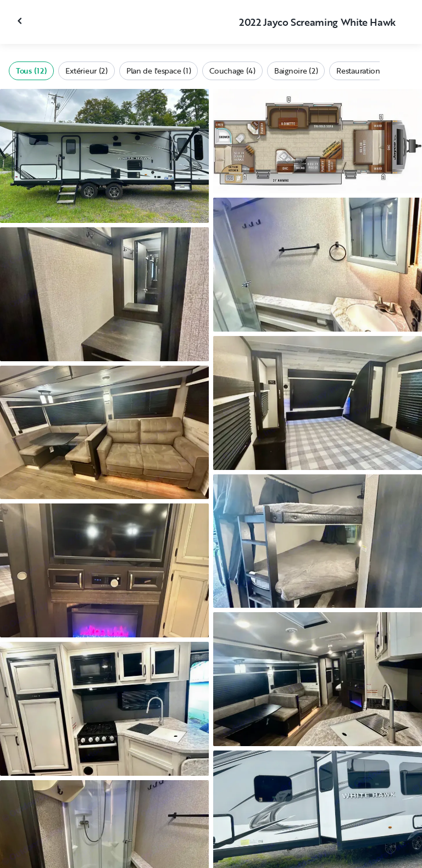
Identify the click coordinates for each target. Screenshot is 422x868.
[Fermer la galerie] (21, 21)
